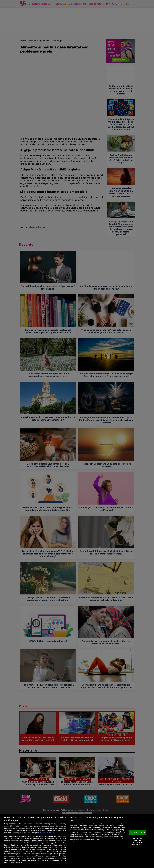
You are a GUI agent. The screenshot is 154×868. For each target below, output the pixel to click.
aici (23, 851)
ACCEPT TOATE (138, 833)
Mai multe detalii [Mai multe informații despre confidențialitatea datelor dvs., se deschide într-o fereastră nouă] (47, 833)
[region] (77, 841)
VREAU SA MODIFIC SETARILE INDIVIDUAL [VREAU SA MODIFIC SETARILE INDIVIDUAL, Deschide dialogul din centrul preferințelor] (138, 842)
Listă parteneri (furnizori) (81, 842)
